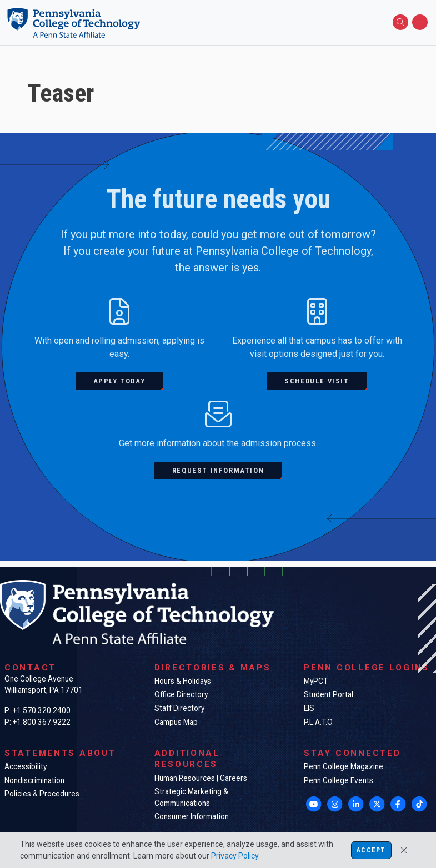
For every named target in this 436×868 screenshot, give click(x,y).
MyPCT (316, 681)
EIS (309, 708)
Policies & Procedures (42, 794)
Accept (371, 850)
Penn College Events (339, 780)
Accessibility (26, 766)
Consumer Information (192, 816)
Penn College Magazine (344, 766)
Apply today (119, 381)
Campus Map (176, 722)
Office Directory (181, 694)
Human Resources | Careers (201, 778)
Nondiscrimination (34, 780)
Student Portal (329, 694)
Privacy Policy (235, 856)
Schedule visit (317, 381)
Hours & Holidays (183, 681)
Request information (218, 470)
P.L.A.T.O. (319, 722)
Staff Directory (179, 708)
